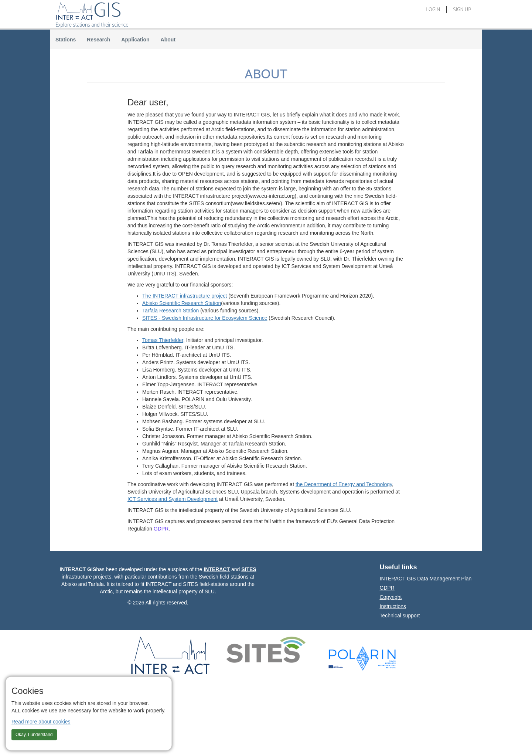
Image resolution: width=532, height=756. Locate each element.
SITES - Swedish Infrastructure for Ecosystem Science (205, 318)
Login (433, 10)
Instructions (393, 606)
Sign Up (462, 10)
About (168, 40)
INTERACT (217, 569)
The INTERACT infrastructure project (185, 296)
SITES (249, 569)
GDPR (161, 529)
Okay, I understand (34, 735)
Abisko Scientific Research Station (182, 303)
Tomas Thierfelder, (163, 340)
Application (135, 40)
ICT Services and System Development (173, 499)
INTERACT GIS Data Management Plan (410, 579)
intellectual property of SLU (184, 591)
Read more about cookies (41, 722)
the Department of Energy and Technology (344, 484)
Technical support (400, 616)
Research (98, 40)
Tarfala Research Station (170, 311)
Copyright (391, 597)
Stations (66, 40)
